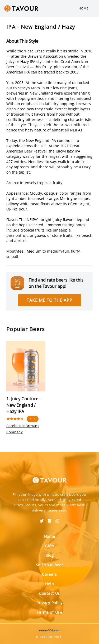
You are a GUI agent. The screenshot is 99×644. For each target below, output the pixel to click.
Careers (49, 574)
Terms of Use (49, 612)
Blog (50, 555)
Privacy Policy (49, 603)
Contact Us (49, 593)
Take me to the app (49, 300)
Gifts (49, 546)
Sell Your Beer (50, 565)
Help (50, 584)
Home (84, 8)
